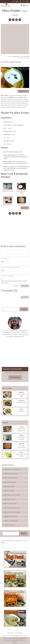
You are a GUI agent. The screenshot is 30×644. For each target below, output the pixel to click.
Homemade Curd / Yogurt (21, 188)
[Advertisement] (15, 39)
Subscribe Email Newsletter (12, 369)
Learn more (22, 640)
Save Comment (25, 286)
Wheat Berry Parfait (8, 187)
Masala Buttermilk (8, 201)
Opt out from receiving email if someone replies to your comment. (14, 282)
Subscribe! (15, 377)
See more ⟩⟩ (25, 208)
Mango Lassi (22, 201)
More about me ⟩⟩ (19, 337)
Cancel (16, 286)
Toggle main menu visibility (27, 5)
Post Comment (25, 297)
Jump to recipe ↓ (23, 91)
